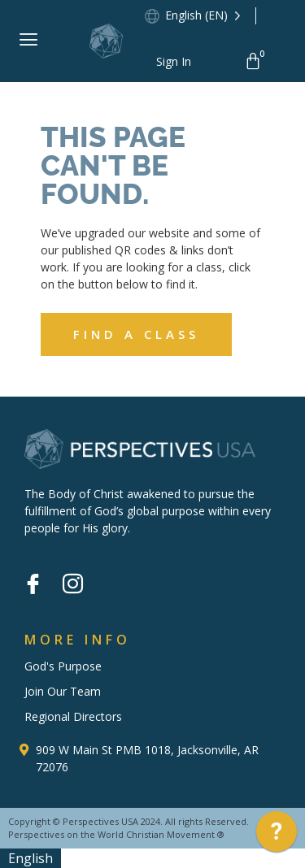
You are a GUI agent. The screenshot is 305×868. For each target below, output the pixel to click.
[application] (277, 835)
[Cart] (256, 61)
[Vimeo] (112, 573)
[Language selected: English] (205, 16)
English (30, 858)
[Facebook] (33, 585)
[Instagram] (72, 585)
